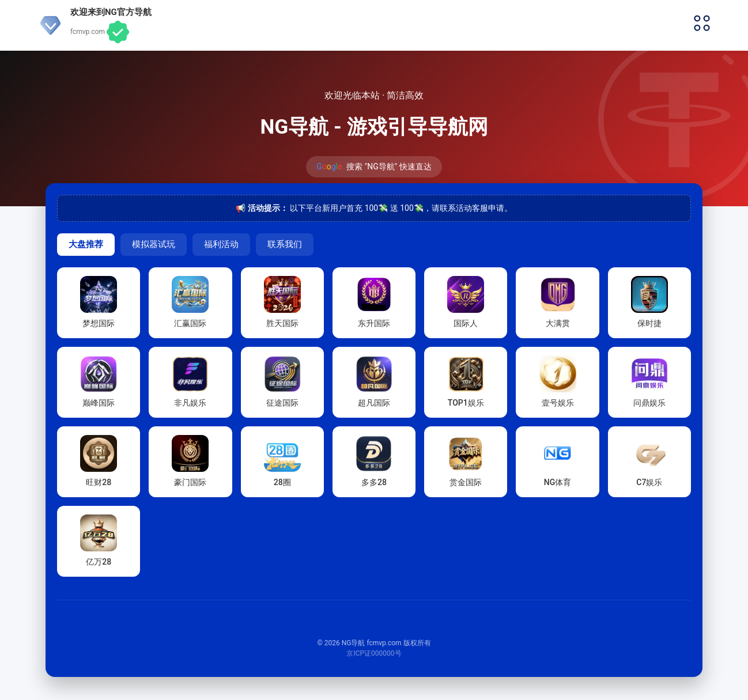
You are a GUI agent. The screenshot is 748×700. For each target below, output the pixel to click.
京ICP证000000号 (374, 653)
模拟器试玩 (154, 244)
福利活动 (221, 244)
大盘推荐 (86, 244)
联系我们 (285, 244)
